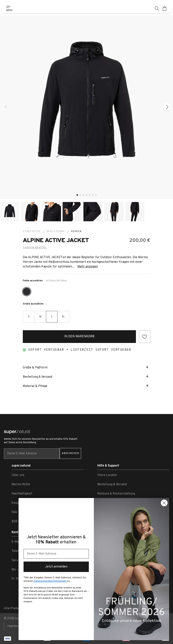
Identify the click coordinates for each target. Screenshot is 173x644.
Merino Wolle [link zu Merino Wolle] (21, 484)
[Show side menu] (8, 8)
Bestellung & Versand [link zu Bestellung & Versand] (112, 484)
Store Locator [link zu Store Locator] (107, 475)
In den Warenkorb (79, 337)
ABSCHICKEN (70, 453)
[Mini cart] (165, 8)
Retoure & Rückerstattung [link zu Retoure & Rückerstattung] (116, 494)
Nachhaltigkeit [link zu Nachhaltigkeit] (22, 494)
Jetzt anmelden (56, 567)
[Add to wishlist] (145, 337)
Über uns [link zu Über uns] (18, 475)
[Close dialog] (164, 503)
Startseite (32, 232)
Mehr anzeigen (88, 267)
